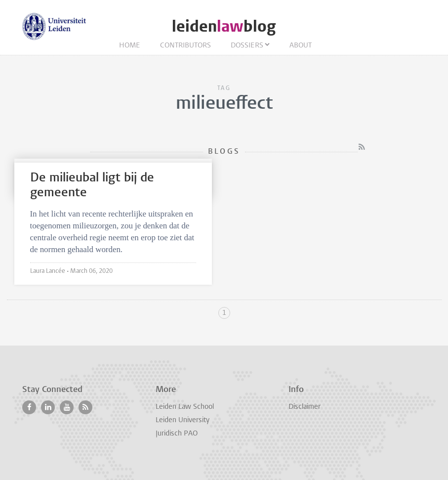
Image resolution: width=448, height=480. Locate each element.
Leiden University (183, 420)
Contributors (185, 46)
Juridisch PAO (177, 434)
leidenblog (224, 26)
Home (130, 46)
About (301, 46)
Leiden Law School (185, 407)
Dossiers (247, 46)
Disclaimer (305, 407)
